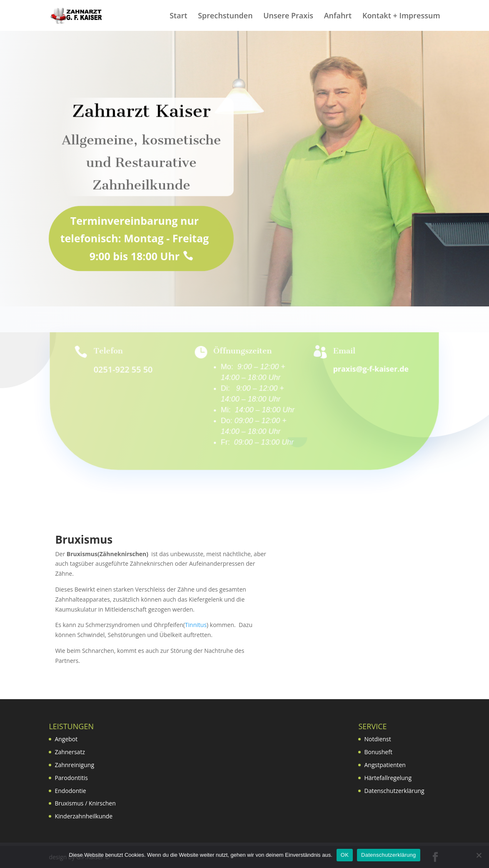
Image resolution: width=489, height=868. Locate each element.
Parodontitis (71, 778)
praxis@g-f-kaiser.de (370, 369)
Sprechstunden (225, 16)
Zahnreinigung (74, 765)
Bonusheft (378, 752)
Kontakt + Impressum (401, 16)
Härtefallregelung (388, 778)
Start (178, 16)
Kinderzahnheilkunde (84, 816)
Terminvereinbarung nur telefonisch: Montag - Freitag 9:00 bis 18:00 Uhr (135, 253)
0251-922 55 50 (123, 370)
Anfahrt (338, 16)
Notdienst (377, 739)
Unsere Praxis (288, 16)
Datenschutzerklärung (394, 791)
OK (345, 855)
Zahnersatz (70, 752)
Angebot (66, 739)
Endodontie (70, 791)
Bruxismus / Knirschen (85, 803)
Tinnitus (196, 625)
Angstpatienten (385, 765)
